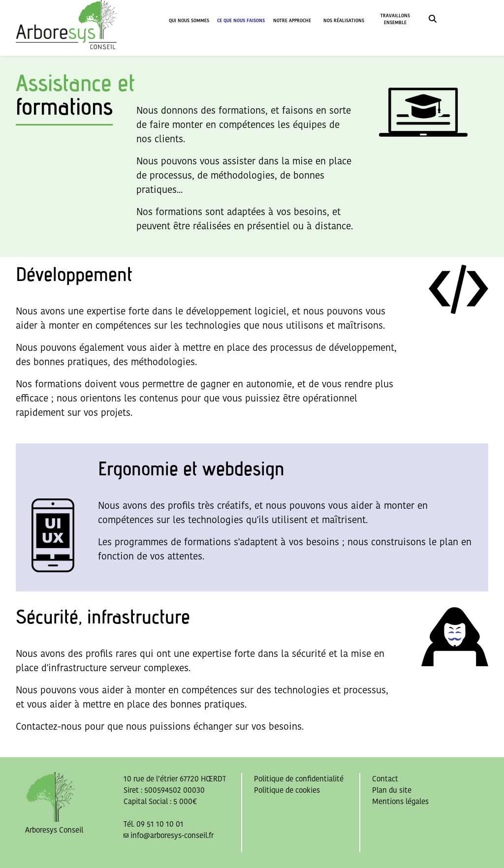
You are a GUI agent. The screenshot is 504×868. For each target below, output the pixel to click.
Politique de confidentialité (299, 779)
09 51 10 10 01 (160, 824)
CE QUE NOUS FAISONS (241, 20)
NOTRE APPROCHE (292, 20)
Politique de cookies (287, 790)
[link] (433, 20)
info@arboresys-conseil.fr (172, 835)
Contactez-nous (49, 727)
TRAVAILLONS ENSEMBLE (395, 19)
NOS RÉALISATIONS (344, 20)
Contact (385, 779)
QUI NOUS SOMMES (189, 20)
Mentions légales (400, 801)
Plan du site (392, 790)
